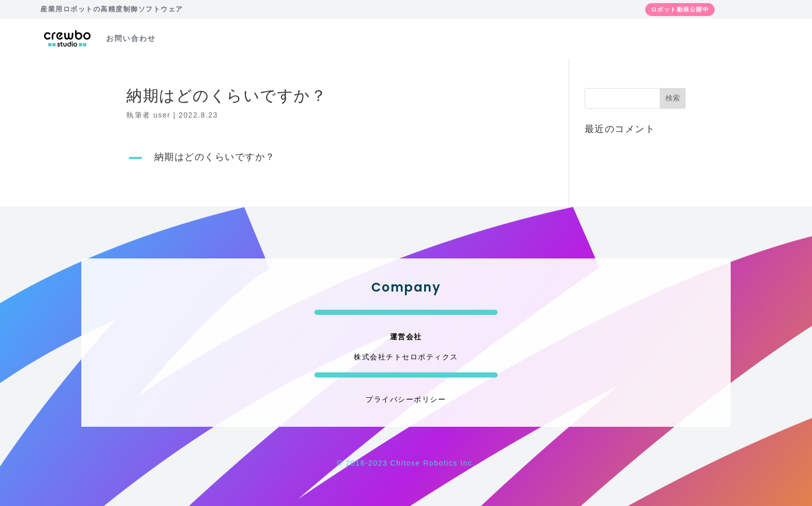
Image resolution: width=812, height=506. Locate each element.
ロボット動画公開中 (680, 9)
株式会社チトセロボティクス (406, 357)
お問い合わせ (131, 38)
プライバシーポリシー (406, 399)
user (162, 115)
